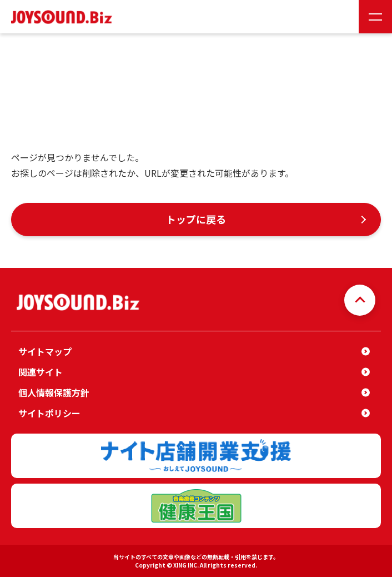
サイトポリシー (49, 413)
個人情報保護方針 (54, 392)
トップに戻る (196, 219)
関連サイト (41, 372)
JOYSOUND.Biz (64, 17)
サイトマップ (45, 351)
